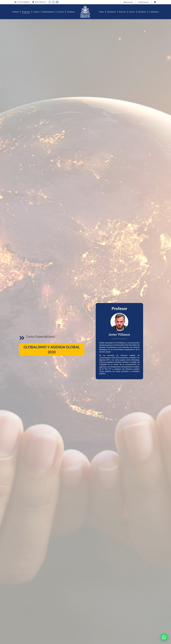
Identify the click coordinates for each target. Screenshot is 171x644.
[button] (164, 637)
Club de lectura (143, 2)
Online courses (128, 2)
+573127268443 (22, 2)
